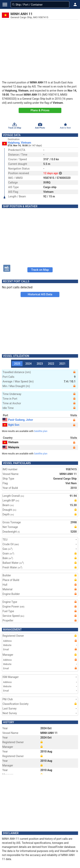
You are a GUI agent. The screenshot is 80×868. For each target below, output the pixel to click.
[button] (75, 4)
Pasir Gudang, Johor (18, 420)
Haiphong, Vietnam (19, 143)
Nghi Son (11, 425)
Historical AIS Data (40, 294)
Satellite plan (41, 431)
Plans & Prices (40, 110)
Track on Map (40, 270)
